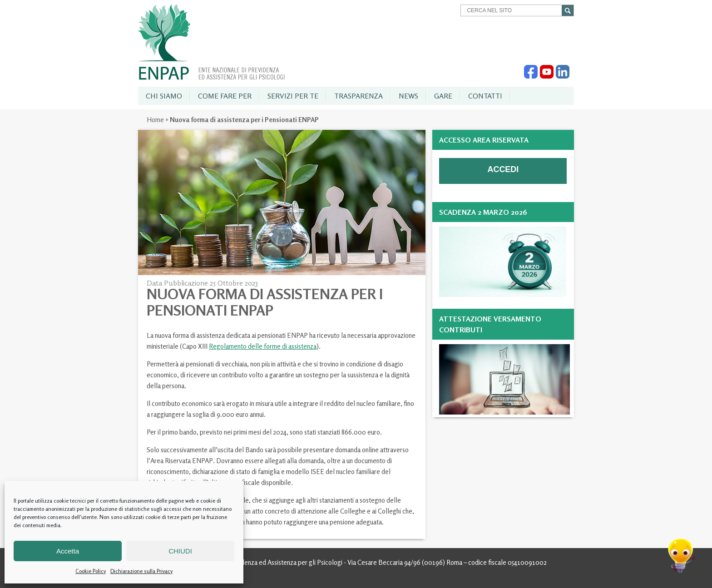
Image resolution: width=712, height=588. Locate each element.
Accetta (68, 551)
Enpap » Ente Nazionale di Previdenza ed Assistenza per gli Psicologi (211, 42)
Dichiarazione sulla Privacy (141, 571)
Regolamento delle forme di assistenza (263, 346)
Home (155, 120)
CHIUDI (180, 551)
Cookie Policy (91, 571)
